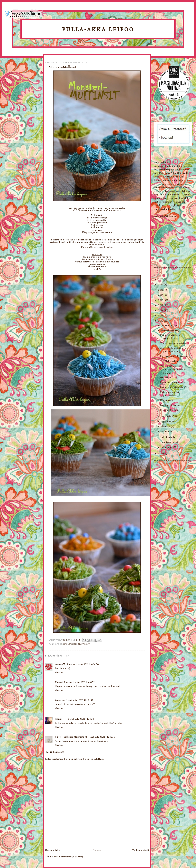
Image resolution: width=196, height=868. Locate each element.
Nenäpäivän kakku (170, 405)
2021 (161, 280)
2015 (161, 305)
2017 (161, 295)
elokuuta (166, 427)
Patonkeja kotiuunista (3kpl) (175, 387)
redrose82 (60, 664)
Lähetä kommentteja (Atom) (67, 857)
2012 (161, 321)
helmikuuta (167, 447)
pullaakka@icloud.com (166, 216)
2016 (161, 300)
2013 (161, 316)
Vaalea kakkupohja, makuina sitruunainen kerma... (173, 370)
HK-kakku (166, 378)
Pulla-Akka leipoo (98, 29)
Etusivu (97, 850)
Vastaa (59, 673)
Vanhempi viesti (140, 850)
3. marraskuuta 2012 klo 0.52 (79, 682)
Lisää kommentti (55, 752)
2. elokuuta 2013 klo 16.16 (81, 719)
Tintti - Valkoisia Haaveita (70, 737)
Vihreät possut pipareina (173, 343)
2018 (161, 290)
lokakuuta (167, 416)
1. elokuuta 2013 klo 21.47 (80, 700)
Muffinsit (84, 644)
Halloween (70, 644)
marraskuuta (168, 331)
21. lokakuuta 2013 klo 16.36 (100, 737)
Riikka (58, 719)
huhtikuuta (167, 437)
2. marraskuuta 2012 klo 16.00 (83, 664)
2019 (161, 285)
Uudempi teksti (53, 850)
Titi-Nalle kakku (169, 361)
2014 (161, 311)
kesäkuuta (167, 432)
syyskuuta (167, 422)
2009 (161, 454)
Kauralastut (167, 400)
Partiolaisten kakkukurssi (174, 356)
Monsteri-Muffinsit (170, 410)
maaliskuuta (168, 442)
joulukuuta (167, 326)
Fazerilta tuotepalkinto (173, 382)
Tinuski (59, 682)
